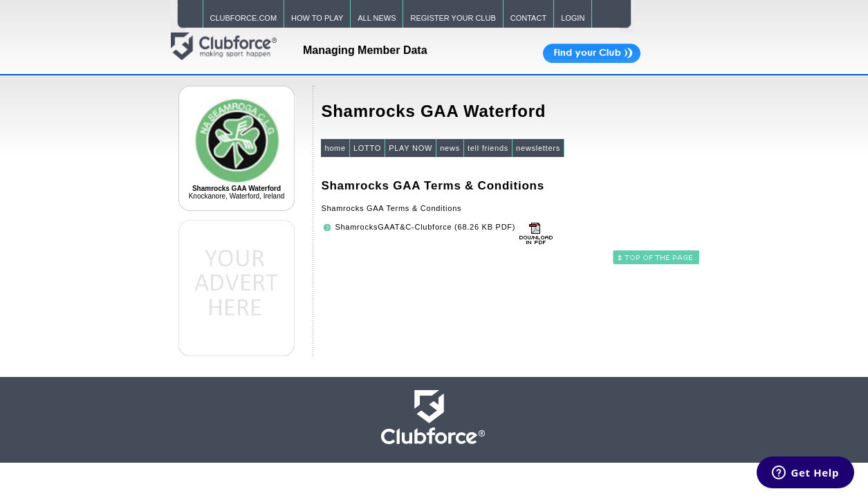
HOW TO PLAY (317, 18)
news (450, 148)
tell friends (488, 148)
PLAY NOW (410, 148)
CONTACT (528, 18)
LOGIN (573, 18)
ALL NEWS (377, 18)
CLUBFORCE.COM (244, 18)
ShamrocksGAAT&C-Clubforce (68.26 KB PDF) (425, 227)
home (335, 148)
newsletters (538, 148)
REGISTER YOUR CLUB (453, 18)
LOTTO (367, 148)
